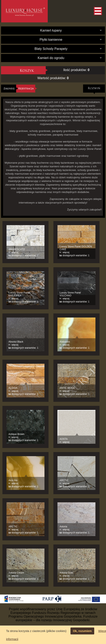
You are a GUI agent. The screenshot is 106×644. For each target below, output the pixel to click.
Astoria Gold (66, 573)
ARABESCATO (17, 249)
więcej (15, 252)
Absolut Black (16, 342)
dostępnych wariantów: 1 (76, 255)
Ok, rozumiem (82, 631)
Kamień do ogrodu (51, 58)
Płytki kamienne (51, 40)
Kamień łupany (51, 30)
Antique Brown (16, 434)
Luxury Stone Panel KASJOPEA (19, 294)
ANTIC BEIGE (67, 388)
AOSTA (64, 439)
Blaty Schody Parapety (51, 49)
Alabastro (65, 342)
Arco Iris (13, 480)
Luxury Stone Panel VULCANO (70, 294)
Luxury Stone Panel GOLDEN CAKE (76, 248)
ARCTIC (64, 480)
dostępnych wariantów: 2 (25, 255)
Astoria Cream (16, 573)
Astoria (63, 527)
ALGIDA (13, 388)
